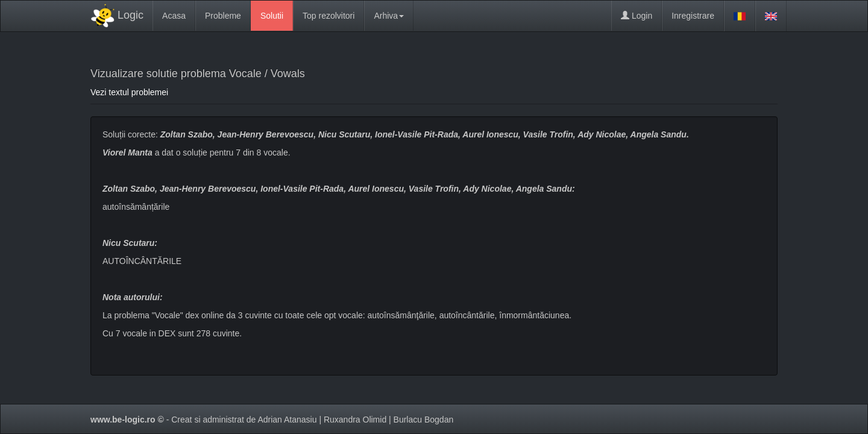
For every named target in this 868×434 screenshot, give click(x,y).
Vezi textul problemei (129, 92)
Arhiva (389, 16)
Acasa (174, 16)
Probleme (223, 16)
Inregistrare (693, 16)
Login (637, 16)
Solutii (272, 16)
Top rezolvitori (329, 16)
